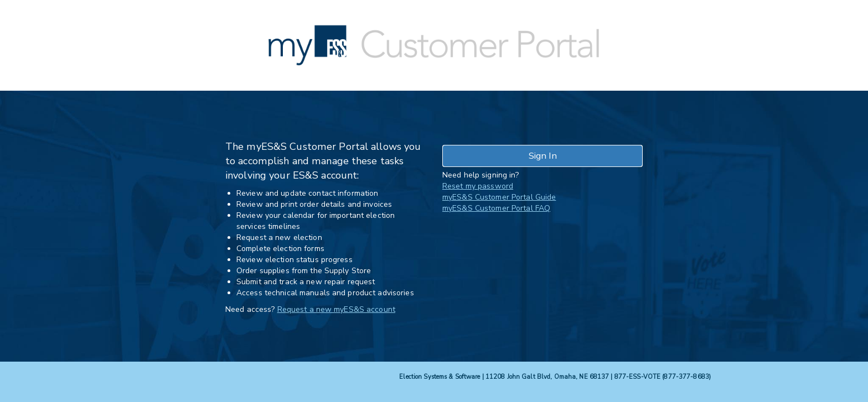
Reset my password (478, 186)
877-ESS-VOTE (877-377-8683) (663, 377)
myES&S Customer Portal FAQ (496, 208)
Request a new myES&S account (336, 309)
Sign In (543, 156)
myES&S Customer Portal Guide (499, 197)
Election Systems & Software (440, 377)
